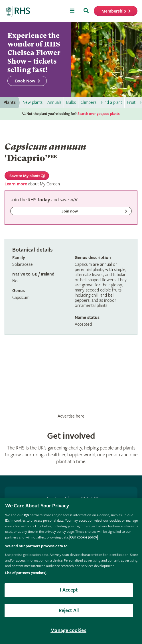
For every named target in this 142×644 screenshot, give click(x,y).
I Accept (69, 590)
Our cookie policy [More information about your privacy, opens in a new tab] (84, 537)
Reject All (69, 610)
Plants (10, 103)
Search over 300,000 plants (99, 114)
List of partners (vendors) (26, 573)
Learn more (16, 184)
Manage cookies (68, 630)
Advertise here (71, 416)
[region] (71, 571)
